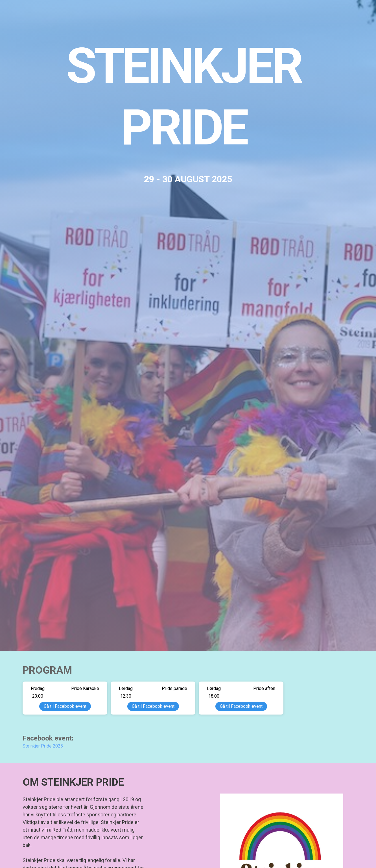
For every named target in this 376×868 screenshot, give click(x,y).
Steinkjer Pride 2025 (43, 746)
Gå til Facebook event (65, 706)
